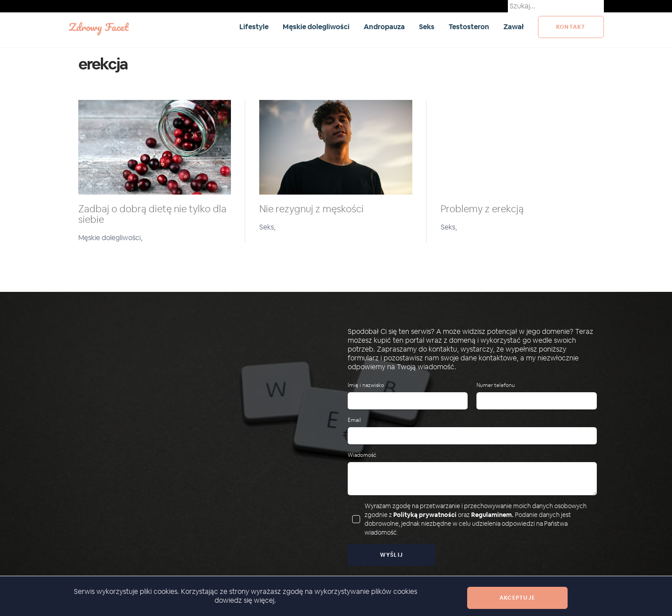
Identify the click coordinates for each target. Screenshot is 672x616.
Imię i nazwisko (366, 385)
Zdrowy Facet (98, 27)
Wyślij (392, 555)
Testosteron (469, 27)
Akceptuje (517, 598)
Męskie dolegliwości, (110, 238)
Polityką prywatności (425, 515)
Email (354, 420)
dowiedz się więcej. (245, 600)
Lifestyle (254, 27)
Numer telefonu (496, 385)
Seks (427, 27)
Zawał (514, 27)
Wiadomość (362, 455)
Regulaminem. (492, 515)
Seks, (267, 227)
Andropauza (384, 27)
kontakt (571, 27)
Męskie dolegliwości (316, 27)
